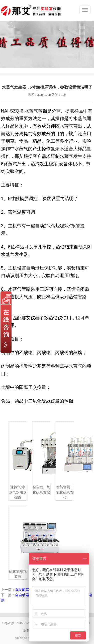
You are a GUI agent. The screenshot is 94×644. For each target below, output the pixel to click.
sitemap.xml (23, 638)
